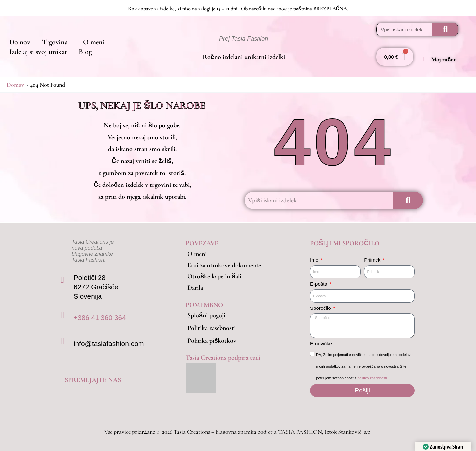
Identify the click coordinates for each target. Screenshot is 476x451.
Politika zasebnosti (212, 328)
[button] (50, 39)
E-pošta (319, 284)
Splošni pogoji (206, 315)
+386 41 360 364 (100, 318)
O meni (83, 39)
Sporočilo (321, 308)
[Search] (445, 30)
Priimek (373, 260)
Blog (14, 56)
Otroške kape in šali (214, 276)
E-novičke (321, 343)
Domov (18, 39)
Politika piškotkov (212, 341)
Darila (195, 288)
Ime (315, 260)
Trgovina (48, 39)
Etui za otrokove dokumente (224, 265)
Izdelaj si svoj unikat (130, 39)
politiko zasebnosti (372, 378)
